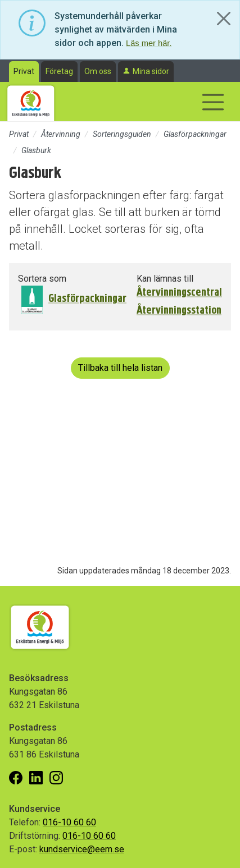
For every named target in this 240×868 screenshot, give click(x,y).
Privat (24, 71)
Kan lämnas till (165, 279)
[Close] (224, 19)
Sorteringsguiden (122, 134)
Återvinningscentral (179, 292)
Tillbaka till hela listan (120, 368)
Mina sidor (151, 71)
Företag (59, 71)
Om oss (98, 71)
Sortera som (42, 279)
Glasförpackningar (195, 134)
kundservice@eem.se (82, 849)
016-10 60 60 (69, 822)
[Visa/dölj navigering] (213, 102)
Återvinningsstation (179, 310)
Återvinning (61, 134)
